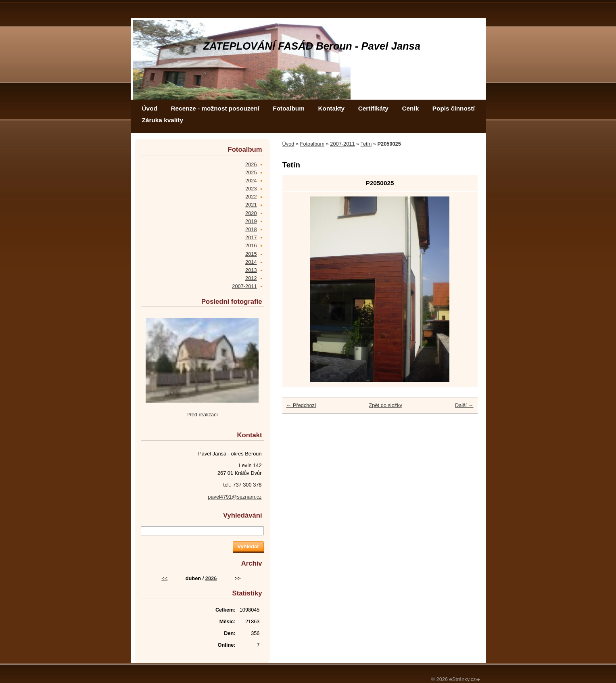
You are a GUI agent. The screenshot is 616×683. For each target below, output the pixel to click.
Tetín (366, 144)
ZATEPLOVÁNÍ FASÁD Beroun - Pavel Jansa (312, 46)
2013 (251, 270)
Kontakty (331, 108)
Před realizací (202, 415)
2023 (251, 189)
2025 (251, 172)
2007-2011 (342, 144)
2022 (251, 197)
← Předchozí (301, 405)
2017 (251, 237)
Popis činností (454, 108)
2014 (251, 262)
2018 (251, 229)
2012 (251, 278)
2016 (251, 245)
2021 (251, 205)
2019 (251, 221)
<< (164, 578)
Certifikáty (373, 108)
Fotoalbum (289, 108)
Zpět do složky (385, 405)
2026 (251, 164)
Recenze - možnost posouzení (215, 108)
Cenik (410, 108)
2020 (251, 213)
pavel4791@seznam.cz (235, 497)
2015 (251, 254)
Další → (464, 405)
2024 (251, 181)
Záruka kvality (163, 120)
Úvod (150, 108)
